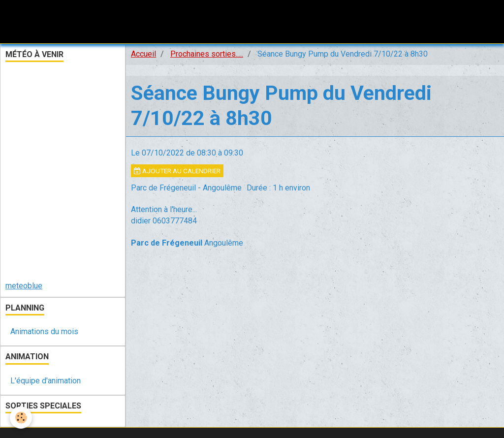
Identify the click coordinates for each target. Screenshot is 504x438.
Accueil (143, 54)
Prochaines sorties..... (207, 54)
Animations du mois (44, 331)
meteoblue (24, 286)
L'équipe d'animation (46, 381)
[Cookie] (21, 418)
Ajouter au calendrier (177, 171)
